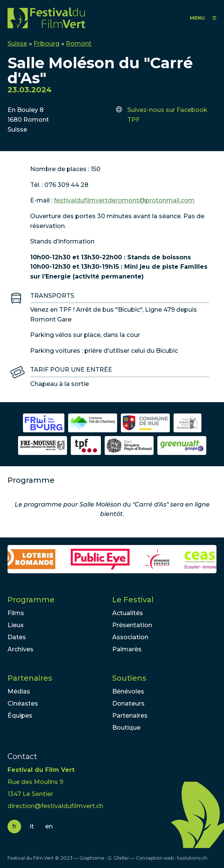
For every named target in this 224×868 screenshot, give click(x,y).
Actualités (128, 613)
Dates (17, 637)
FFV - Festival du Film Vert (46, 18)
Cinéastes (23, 703)
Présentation (132, 625)
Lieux (16, 625)
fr (14, 826)
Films (16, 613)
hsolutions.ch (192, 858)
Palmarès (127, 649)
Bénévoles (128, 691)
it (32, 826)
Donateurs (128, 703)
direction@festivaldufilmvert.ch (55, 806)
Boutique (126, 728)
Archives (21, 649)
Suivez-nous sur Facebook (167, 110)
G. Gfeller (118, 858)
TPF (133, 120)
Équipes (20, 716)
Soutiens (129, 678)
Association (130, 637)
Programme (31, 600)
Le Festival (133, 600)
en (49, 826)
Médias (19, 691)
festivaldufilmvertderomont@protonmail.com (124, 200)
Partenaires (30, 678)
